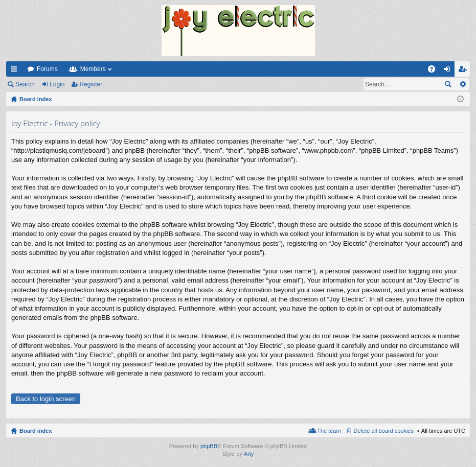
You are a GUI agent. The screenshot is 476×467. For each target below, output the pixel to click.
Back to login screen (46, 399)
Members (93, 69)
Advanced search (462, 84)
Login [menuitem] (449, 71)
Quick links (16, 71)
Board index (36, 431)
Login (57, 84)
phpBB (209, 446)
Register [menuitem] (464, 71)
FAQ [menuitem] (435, 71)
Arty (249, 454)
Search (25, 84)
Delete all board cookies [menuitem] (384, 431)
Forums (47, 69)
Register (91, 84)
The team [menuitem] (329, 431)
